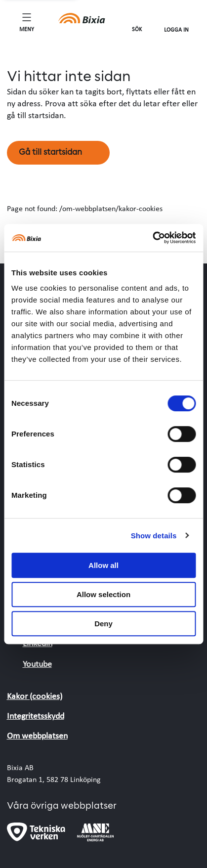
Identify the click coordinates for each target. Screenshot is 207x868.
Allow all (103, 565)
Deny (103, 624)
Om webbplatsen (37, 735)
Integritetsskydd (36, 716)
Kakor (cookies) (35, 696)
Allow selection (103, 594)
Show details (154, 536)
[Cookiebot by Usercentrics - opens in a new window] (152, 238)
